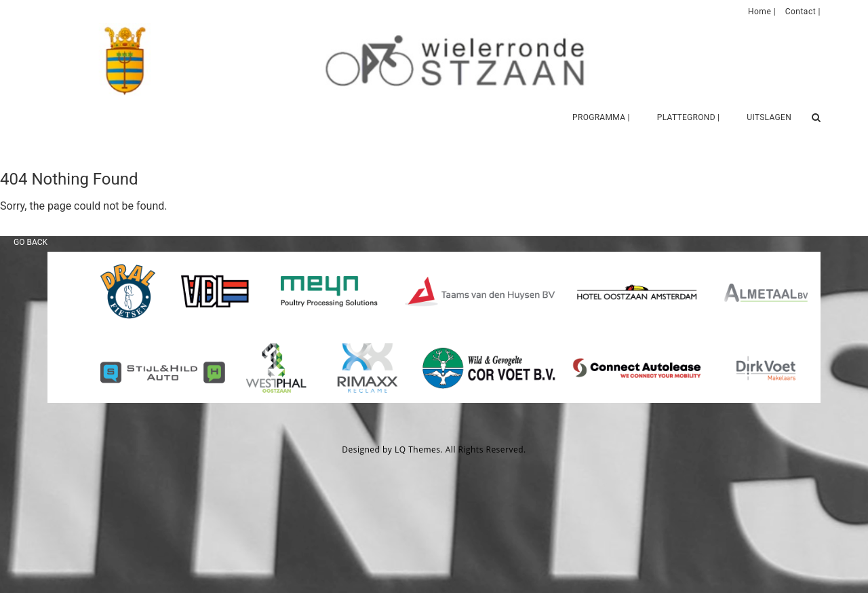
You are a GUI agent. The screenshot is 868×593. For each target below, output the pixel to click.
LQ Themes (418, 449)
